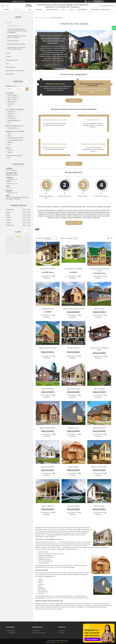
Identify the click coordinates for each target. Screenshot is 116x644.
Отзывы (8, 57)
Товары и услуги (43, 18)
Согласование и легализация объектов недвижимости (16, 48)
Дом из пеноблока (48, 467)
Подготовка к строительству (101, 10)
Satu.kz (66, 641)
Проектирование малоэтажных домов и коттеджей (17, 37)
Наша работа (10, 74)
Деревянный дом (99, 428)
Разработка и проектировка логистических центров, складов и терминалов (17, 31)
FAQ (64, 10)
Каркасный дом (99, 309)
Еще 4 (9, 122)
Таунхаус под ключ (73, 348)
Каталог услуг (18, 10)
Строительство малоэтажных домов (99, 270)
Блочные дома (99, 506)
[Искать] (3, 6)
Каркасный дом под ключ (48, 348)
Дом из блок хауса (73, 389)
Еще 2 (9, 144)
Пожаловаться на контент (63, 642)
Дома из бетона (73, 428)
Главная (6, 10)
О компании (74, 100)
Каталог (9, 22)
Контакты (39, 10)
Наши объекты (82, 10)
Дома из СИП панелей (99, 467)
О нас (30, 10)
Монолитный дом (73, 506)
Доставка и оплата (52, 10)
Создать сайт (16, 1)
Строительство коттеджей (73, 269)
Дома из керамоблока (48, 428)
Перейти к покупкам (53, 64)
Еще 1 (9, 106)
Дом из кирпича (99, 389)
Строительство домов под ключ (73, 309)
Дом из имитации (48, 389)
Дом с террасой (48, 506)
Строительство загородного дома (99, 349)
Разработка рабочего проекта (16, 44)
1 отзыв (89, 1)
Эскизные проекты (13, 41)
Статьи (71, 10)
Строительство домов (14, 26)
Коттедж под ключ (48, 309)
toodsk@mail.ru (10, 188)
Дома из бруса (73, 467)
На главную (11, 631)
